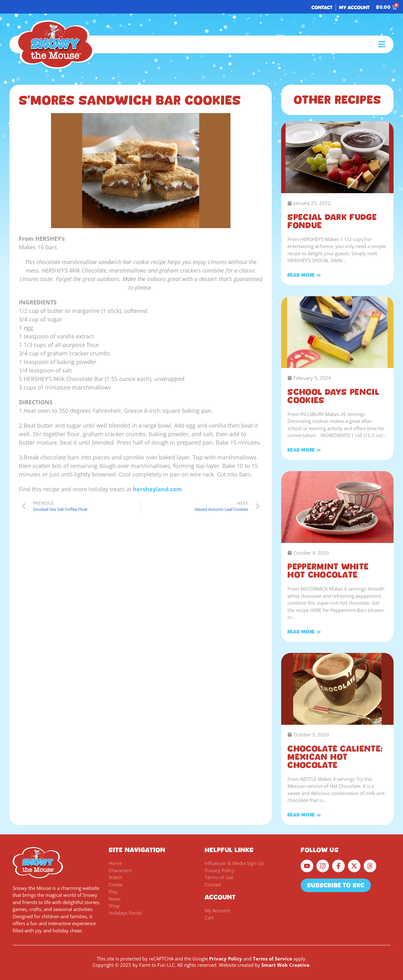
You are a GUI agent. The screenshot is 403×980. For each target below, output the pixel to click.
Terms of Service (272, 959)
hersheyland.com (157, 489)
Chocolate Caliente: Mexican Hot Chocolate (335, 757)
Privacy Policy (226, 959)
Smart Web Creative (285, 965)
